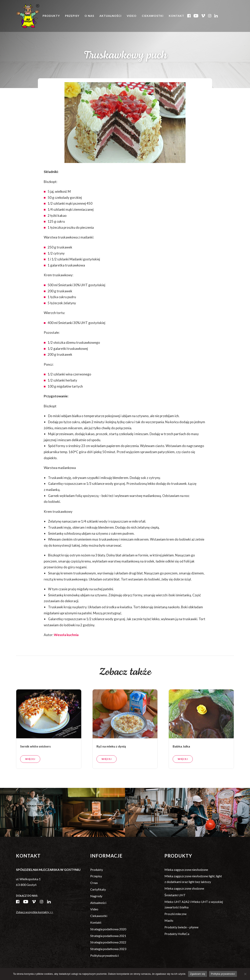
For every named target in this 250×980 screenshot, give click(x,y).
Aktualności (110, 16)
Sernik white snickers (35, 754)
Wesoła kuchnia (66, 635)
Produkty (51, 16)
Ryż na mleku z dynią (111, 754)
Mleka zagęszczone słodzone (184, 888)
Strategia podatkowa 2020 (108, 929)
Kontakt (176, 16)
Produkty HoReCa (177, 934)
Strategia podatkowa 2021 (108, 936)
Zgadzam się (198, 974)
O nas (89, 16)
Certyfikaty (98, 889)
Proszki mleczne (175, 914)
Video (132, 16)
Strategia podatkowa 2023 (108, 949)
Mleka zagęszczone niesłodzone (186, 870)
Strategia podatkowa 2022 (108, 942)
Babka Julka (181, 754)
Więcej (30, 767)
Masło (169, 920)
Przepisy (72, 16)
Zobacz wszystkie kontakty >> (35, 912)
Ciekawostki (153, 16)
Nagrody (96, 896)
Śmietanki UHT (175, 895)
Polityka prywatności (104, 955)
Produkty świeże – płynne (181, 927)
